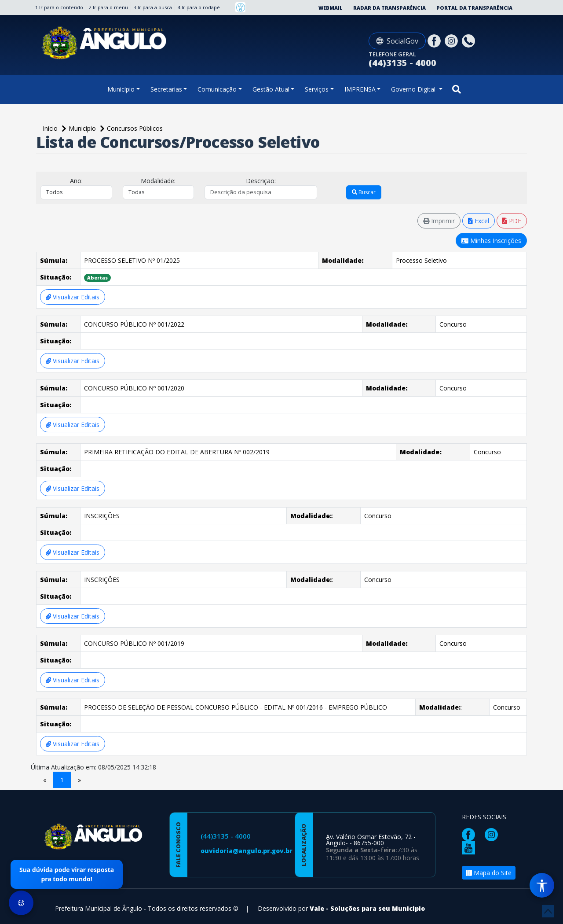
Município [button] (121, 89)
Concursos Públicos (135, 128)
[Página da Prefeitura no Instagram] (452, 40)
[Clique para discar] (470, 40)
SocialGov (397, 41)
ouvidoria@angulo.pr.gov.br (247, 851)
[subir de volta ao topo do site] (548, 911)
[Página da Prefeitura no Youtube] (471, 847)
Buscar (364, 192)
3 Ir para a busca (153, 7)
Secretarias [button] (166, 89)
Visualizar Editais (73, 297)
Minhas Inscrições (491, 241)
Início (51, 128)
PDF (512, 221)
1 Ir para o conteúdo (59, 7)
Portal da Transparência (474, 8)
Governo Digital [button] (414, 89)
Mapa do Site (489, 873)
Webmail (331, 8)
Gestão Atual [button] (271, 89)
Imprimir (439, 221)
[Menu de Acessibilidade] (542, 885)
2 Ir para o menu (108, 7)
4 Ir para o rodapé (199, 7)
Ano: (76, 181)
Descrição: (261, 181)
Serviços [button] (317, 89)
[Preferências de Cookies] (21, 903)
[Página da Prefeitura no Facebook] (435, 40)
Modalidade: (158, 181)
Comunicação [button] (217, 89)
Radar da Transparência (389, 8)
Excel (479, 221)
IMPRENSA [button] (360, 89)
